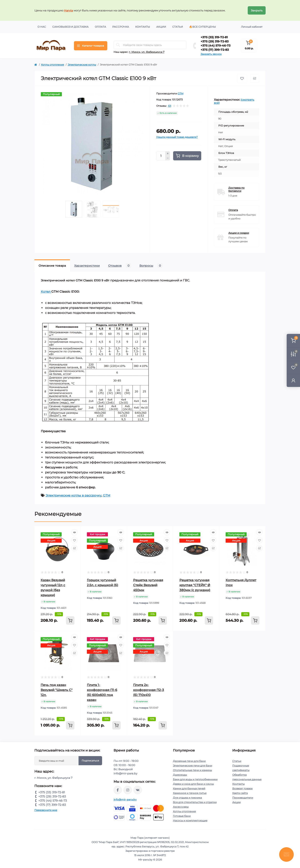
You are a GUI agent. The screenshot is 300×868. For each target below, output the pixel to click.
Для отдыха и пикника (187, 798)
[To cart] (70, 620)
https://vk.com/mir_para (138, 790)
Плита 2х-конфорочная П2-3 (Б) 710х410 (149, 690)
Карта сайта (240, 793)
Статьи (178, 27)
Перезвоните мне (46, 810)
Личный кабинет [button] (252, 27)
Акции (161, 27)
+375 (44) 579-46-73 (216, 46)
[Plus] (168, 154)
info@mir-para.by (125, 799)
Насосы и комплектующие (190, 820)
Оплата (100, 27)
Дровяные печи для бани (189, 761)
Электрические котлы (82, 65)
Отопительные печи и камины (192, 770)
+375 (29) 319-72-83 (215, 41)
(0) (170, 106)
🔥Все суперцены (202, 27)
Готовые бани (182, 816)
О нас (42, 27)
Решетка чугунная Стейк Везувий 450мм (148, 585)
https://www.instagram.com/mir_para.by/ (128, 790)
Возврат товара (242, 788)
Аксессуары (181, 807)
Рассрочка (121, 27)
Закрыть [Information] (257, 10)
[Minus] (168, 158)
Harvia (68, 10)
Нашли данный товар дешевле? (177, 137)
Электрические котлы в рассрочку (74, 495)
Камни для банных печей (189, 788)
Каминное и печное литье (190, 793)
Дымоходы (180, 775)
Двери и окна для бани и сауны (193, 784)
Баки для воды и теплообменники (195, 779)
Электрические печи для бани (192, 766)
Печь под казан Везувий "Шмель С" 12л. (57, 690)
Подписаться (90, 761)
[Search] (118, 45)
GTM (181, 93)
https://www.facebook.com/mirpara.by (118, 790)
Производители (243, 798)
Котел (46, 292)
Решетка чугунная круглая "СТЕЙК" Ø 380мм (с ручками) (195, 585)
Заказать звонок (211, 54)
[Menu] (91, 46)
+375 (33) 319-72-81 (214, 37)
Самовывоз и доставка (70, 27)
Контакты (143, 27)
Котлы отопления (52, 65)
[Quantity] (161, 156)
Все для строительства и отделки (195, 802)
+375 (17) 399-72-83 (215, 50)
